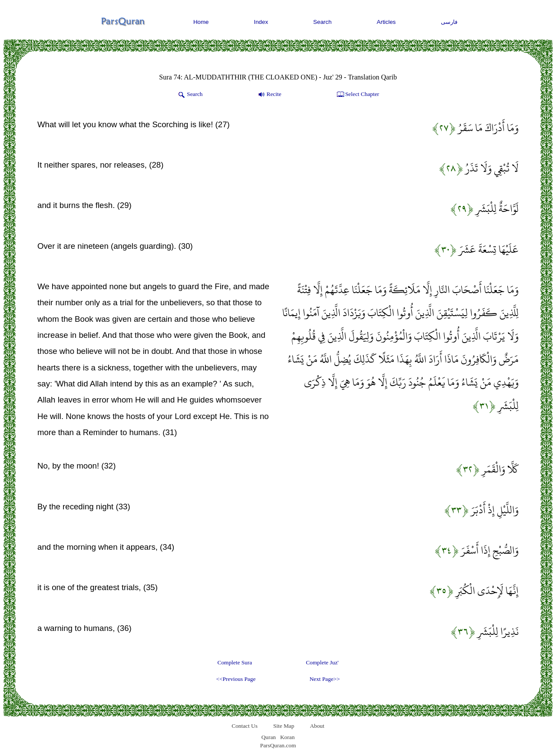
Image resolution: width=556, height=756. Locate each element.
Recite (269, 95)
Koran (287, 737)
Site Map (284, 726)
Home (201, 22)
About (317, 726)
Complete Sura (235, 662)
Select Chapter (357, 95)
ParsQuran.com (278, 745)
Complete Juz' (322, 662)
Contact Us (245, 726)
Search (322, 22)
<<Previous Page (236, 679)
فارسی (449, 22)
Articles (386, 22)
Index (261, 22)
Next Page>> (324, 679)
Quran (269, 737)
